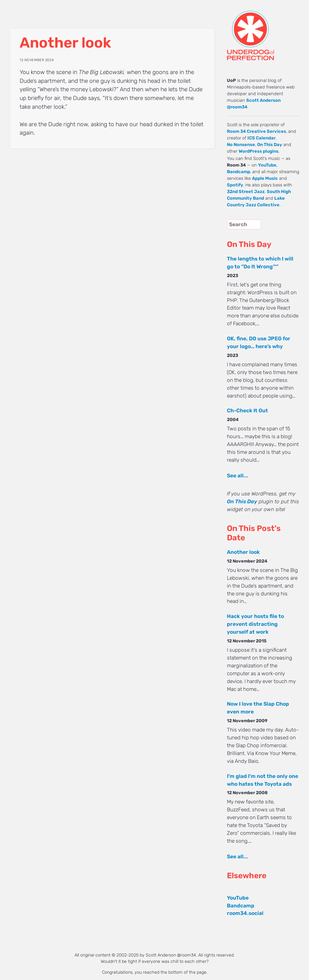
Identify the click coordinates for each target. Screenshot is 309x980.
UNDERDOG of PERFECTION (262, 30)
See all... (237, 476)
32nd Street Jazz (246, 192)
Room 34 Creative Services (256, 131)
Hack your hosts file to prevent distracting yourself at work (255, 624)
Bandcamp (239, 172)
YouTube (267, 165)
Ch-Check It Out (247, 410)
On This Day (270, 145)
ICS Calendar (261, 138)
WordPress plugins (259, 151)
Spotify (235, 185)
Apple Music (265, 178)
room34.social (245, 913)
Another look (243, 552)
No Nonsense (241, 145)
